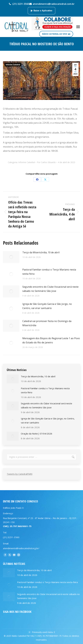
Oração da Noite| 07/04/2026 (37, 434)
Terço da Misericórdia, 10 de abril (41, 252)
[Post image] (11, 257)
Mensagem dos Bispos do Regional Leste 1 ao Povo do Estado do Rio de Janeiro (51, 340)
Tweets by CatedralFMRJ (20, 474)
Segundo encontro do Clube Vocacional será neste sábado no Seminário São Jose (50, 289)
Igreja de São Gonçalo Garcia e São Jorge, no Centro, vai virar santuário (47, 306)
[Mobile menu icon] (78, 27)
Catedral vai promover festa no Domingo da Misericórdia (47, 323)
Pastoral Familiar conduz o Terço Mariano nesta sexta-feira (49, 272)
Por (46, 162)
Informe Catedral (13, 65)
